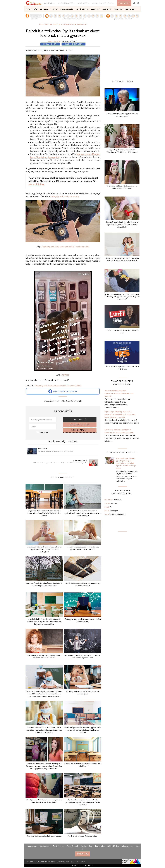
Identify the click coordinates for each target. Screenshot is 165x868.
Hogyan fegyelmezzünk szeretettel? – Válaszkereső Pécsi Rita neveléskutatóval (122, 151)
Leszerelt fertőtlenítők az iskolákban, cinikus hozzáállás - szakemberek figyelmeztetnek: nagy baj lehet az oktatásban (44, 730)
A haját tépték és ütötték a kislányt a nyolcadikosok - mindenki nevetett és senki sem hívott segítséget (83, 513)
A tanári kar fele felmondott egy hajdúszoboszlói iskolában (83, 765)
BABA (55, 9)
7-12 (133, 16)
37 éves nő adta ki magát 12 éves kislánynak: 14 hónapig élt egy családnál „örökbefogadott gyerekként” (122, 297)
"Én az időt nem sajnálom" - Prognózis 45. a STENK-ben (122, 368)
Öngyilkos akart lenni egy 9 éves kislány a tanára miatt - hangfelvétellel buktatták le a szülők (44, 513)
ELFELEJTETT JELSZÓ (80, 425)
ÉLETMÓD (95, 9)
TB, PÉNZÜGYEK (82, 9)
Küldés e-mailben (74, 44)
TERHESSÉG (45, 9)
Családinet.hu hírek (49, 24)
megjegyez (44, 432)
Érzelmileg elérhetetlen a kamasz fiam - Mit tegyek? (56, 451)
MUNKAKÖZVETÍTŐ (65, 3)
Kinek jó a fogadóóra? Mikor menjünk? (83, 836)
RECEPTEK (118, 9)
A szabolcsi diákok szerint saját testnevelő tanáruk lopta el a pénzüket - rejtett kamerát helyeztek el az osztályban (44, 622)
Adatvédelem (58, 846)
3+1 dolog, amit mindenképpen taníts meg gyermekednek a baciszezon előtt (83, 548)
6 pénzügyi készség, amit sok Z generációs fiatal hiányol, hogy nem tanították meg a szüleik (120, 414)
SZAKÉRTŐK (49, 3)
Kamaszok (82, 24)
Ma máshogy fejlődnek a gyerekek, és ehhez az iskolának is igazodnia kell (83, 657)
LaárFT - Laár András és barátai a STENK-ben (122, 332)
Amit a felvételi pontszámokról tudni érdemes (44, 836)
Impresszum (32, 846)
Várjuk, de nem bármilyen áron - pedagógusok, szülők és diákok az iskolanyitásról (44, 801)
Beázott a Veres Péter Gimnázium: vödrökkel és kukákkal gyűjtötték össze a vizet (44, 584)
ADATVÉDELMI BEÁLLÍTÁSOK (83, 866)
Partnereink (100, 846)
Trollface (65, 375)
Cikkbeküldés (113, 846)
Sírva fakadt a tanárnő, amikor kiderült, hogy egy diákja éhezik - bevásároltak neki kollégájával (44, 549)
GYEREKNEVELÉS (66, 9)
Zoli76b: (112, 503)
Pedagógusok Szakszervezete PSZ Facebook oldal (65, 247)
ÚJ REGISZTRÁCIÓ (80, 430)
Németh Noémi (54, 41)
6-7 (129, 16)
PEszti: (108, 507)
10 (93, 16)
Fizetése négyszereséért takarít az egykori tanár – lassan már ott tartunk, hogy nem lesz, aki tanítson (83, 730)
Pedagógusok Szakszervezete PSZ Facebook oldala (58, 386)
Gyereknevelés (68, 24)
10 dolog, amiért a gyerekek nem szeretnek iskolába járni (83, 693)
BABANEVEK (130, 9)
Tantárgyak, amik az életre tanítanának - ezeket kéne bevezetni (83, 620)
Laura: (115, 514)
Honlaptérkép (87, 846)
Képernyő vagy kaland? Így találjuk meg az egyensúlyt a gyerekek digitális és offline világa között (122, 225)
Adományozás (127, 846)
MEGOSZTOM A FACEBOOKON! (63, 391)
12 (101, 16)
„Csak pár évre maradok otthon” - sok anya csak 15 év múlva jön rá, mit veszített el (122, 260)
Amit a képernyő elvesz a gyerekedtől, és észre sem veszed (122, 115)
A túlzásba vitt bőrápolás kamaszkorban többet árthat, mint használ (122, 187)
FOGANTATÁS (32, 9)
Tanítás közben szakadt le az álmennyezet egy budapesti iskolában (83, 584)
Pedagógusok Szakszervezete (65, 196)
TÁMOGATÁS (124, 3)
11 (97, 16)
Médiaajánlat (45, 846)
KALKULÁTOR (83, 3)
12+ (137, 16)
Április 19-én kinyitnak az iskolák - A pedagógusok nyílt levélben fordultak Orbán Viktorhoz (83, 802)
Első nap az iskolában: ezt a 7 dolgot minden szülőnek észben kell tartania (44, 657)
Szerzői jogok (73, 846)
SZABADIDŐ (106, 9)
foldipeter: (113, 500)
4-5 (125, 16)
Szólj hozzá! (50, 44)
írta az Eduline (36, 184)
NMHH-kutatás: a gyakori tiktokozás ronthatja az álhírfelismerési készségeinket (60, 463)
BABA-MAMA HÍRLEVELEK (102, 3)
